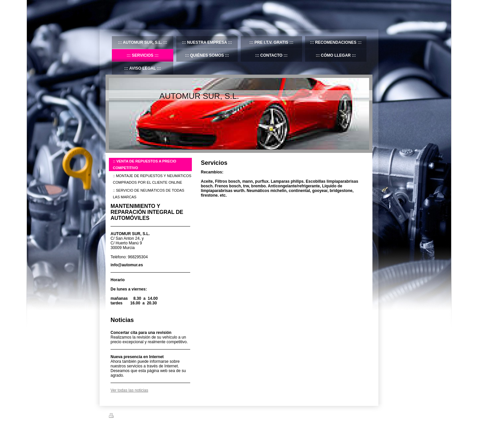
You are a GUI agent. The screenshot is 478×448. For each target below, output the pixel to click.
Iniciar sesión (358, 416)
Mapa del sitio (165, 416)
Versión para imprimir (130, 416)
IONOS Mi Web (161, 432)
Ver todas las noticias (129, 390)
